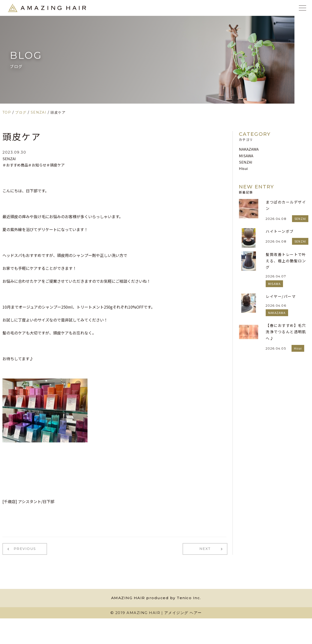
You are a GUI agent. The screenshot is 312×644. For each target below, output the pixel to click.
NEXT (206, 549)
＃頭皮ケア (55, 165)
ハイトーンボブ (280, 231)
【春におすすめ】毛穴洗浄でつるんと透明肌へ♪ (286, 332)
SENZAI (9, 159)
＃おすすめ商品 (15, 165)
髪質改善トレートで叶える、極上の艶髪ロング (286, 261)
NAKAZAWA (249, 149)
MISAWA (246, 156)
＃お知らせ (37, 165)
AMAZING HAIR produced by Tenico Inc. (156, 597)
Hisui (243, 168)
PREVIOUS (24, 549)
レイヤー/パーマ (281, 296)
